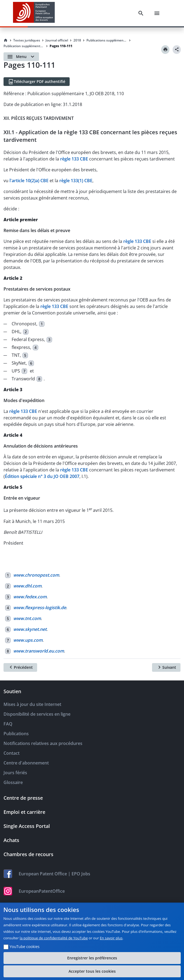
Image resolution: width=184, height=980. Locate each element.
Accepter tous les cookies (92, 971)
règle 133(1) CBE (76, 181)
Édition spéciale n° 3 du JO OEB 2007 (42, 476)
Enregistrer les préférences (92, 958)
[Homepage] (6, 40)
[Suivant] (166, 667)
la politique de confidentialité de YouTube (54, 938)
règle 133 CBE (74, 159)
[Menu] (157, 13)
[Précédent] (20, 667)
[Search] (141, 13)
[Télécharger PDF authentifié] (37, 82)
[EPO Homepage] (34, 13)
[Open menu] (21, 57)
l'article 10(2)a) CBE (29, 181)
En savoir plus (111, 938)
